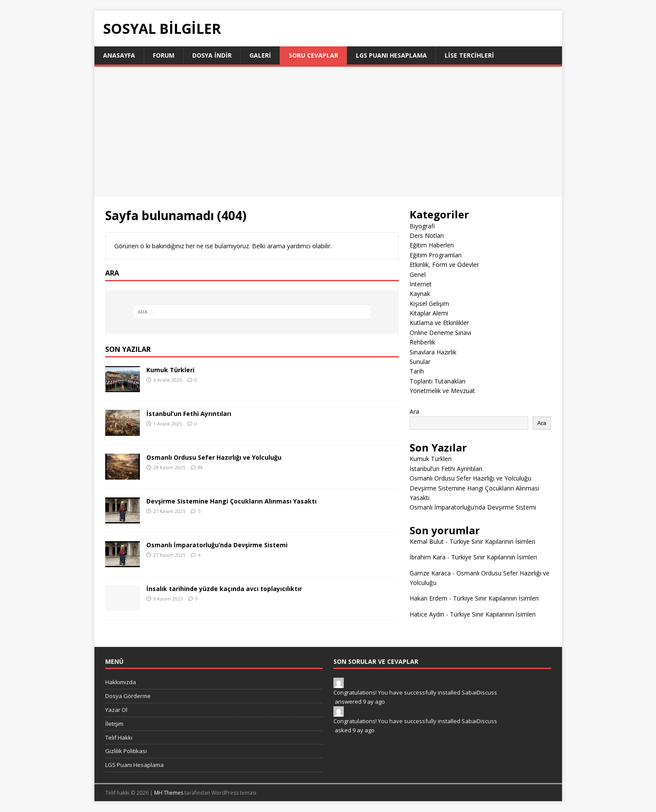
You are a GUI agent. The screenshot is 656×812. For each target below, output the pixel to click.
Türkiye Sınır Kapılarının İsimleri (492, 541)
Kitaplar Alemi (429, 313)
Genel (418, 274)
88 (200, 467)
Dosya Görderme (128, 696)
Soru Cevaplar (313, 55)
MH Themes (169, 793)
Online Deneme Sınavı (440, 333)
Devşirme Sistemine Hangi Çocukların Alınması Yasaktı (231, 501)
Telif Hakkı (119, 737)
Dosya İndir (212, 55)
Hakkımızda (121, 682)
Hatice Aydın (427, 614)
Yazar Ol (116, 710)
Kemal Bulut (427, 541)
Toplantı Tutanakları (438, 381)
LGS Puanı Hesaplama (391, 55)
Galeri (260, 55)
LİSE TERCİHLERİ (469, 55)
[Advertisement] (328, 132)
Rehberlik (422, 342)
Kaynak (420, 294)
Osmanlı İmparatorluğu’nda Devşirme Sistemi (217, 545)
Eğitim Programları (436, 255)
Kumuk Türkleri (170, 370)
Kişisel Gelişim (429, 304)
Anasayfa (119, 55)
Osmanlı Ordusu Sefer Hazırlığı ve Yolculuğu (214, 457)
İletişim (114, 724)
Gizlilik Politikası (126, 751)
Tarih (417, 371)
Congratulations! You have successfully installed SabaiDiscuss (415, 692)
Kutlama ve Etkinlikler (439, 323)
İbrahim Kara (428, 557)
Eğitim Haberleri (432, 245)
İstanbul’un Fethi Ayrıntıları (189, 414)
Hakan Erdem (428, 598)
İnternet (421, 284)
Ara (414, 411)
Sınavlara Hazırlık (433, 352)
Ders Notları (427, 235)
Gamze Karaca (430, 573)
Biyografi (422, 226)
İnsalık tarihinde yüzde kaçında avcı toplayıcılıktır (224, 589)
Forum (164, 55)
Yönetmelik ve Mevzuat (442, 391)
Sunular (420, 362)
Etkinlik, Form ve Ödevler (444, 265)
